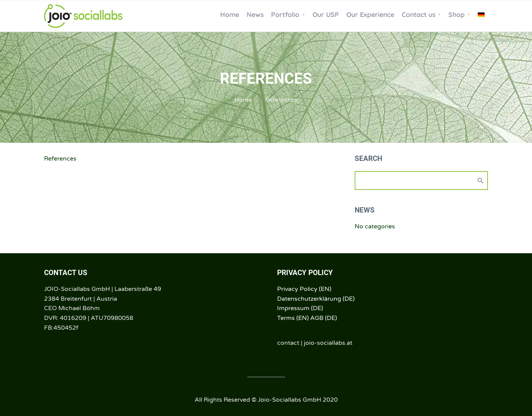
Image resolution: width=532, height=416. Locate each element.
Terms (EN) (293, 318)
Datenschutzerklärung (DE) (316, 299)
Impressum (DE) (300, 308)
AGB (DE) (324, 318)
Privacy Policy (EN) (304, 289)
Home (243, 100)
